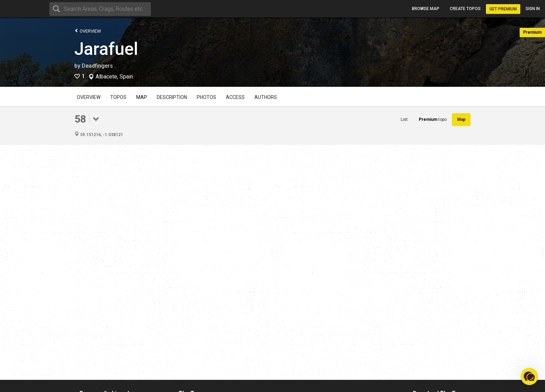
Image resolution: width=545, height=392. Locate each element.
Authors (266, 97)
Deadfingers (97, 66)
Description (172, 97)
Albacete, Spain (114, 77)
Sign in (533, 9)
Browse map (426, 9)
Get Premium (503, 9)
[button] (529, 376)
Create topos (465, 9)
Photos (206, 97)
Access (235, 97)
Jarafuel (106, 49)
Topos (118, 97)
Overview (88, 31)
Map (142, 97)
